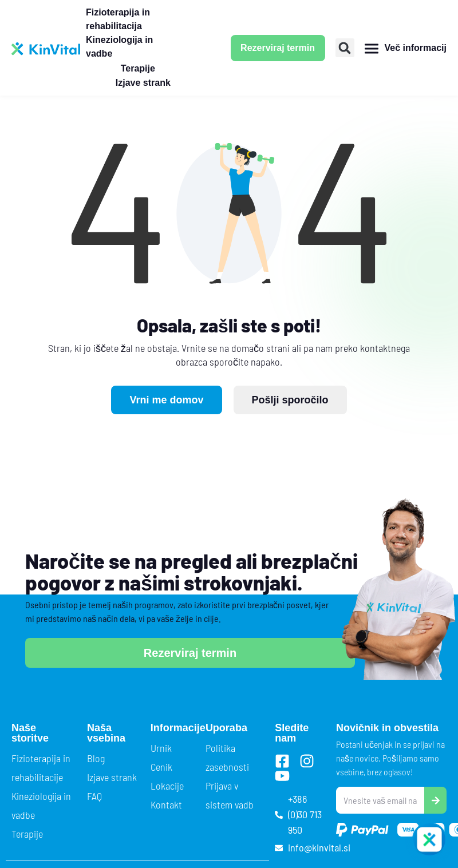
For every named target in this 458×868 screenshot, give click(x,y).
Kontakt (166, 804)
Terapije (27, 834)
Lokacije (167, 786)
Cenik (161, 767)
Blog (96, 758)
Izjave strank (112, 777)
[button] (345, 48)
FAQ (94, 796)
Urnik (161, 748)
